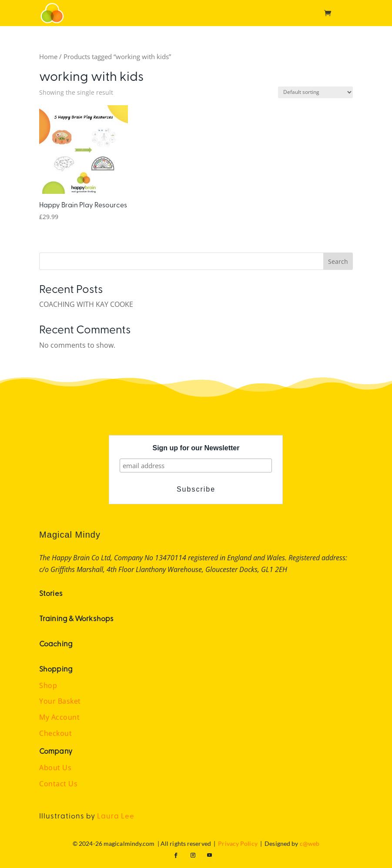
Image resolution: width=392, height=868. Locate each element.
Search (338, 261)
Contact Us (58, 784)
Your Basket (60, 701)
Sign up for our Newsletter (196, 448)
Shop (48, 685)
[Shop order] (315, 92)
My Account (59, 717)
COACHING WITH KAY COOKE (86, 304)
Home (48, 57)
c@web (310, 843)
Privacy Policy (238, 843)
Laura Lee (116, 815)
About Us (55, 768)
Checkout (55, 733)
